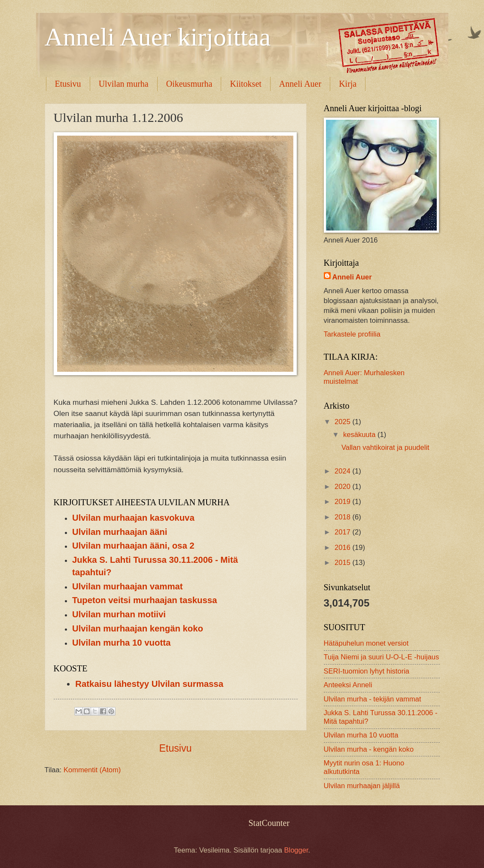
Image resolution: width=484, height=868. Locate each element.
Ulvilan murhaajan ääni (120, 532)
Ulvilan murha (124, 84)
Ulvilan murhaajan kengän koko (138, 628)
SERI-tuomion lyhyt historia (367, 671)
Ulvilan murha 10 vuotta (121, 643)
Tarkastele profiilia (352, 334)
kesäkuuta (360, 435)
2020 (343, 487)
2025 (343, 422)
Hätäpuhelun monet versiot (366, 643)
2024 (343, 471)
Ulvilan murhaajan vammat (128, 586)
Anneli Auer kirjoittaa (158, 37)
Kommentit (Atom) (92, 770)
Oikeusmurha (189, 84)
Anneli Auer (300, 84)
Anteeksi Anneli (348, 685)
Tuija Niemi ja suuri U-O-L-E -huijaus (382, 657)
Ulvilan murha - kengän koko (369, 749)
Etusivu (68, 84)
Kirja (348, 84)
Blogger (296, 850)
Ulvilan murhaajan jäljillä (362, 786)
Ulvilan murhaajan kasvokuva (133, 518)
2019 (343, 502)
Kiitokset (245, 84)
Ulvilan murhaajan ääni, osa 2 (133, 546)
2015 (343, 563)
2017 (343, 532)
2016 (343, 548)
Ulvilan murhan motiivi (119, 614)
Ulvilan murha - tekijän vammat (373, 699)
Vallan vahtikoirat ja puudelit (385, 448)
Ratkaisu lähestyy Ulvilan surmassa (149, 684)
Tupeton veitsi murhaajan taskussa (145, 600)
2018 (343, 517)
